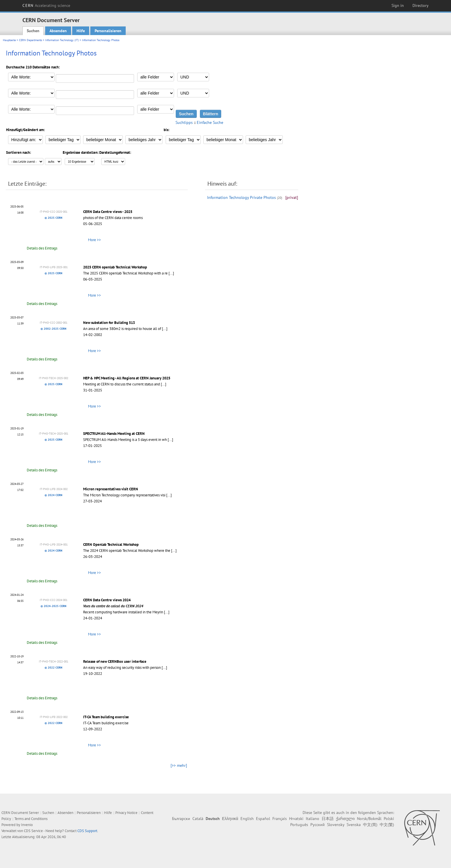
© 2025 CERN (53, 218)
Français (280, 819)
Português (299, 825)
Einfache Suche (210, 122)
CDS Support (87, 831)
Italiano (313, 819)
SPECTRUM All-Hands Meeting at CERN (114, 434)
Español (263, 819)
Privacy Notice (126, 813)
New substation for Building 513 (109, 323)
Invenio (27, 825)
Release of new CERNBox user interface (115, 661)
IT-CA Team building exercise (106, 717)
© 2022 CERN (53, 668)
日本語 (328, 819)
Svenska (354, 825)
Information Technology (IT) (62, 40)
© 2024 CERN (53, 495)
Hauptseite (9, 40)
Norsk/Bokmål (369, 819)
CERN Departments (30, 40)
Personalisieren (108, 31)
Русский (318, 825)
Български (181, 819)
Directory (421, 5)
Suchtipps (184, 122)
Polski (389, 819)
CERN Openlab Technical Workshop (111, 545)
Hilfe (81, 31)
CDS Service (33, 831)
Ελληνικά (230, 819)
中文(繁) (387, 825)
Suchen (33, 31)
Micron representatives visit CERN (111, 489)
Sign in (398, 5)
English (247, 819)
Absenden (58, 31)
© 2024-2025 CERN (53, 606)
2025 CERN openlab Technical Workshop (115, 267)
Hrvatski (296, 819)
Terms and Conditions (31, 819)
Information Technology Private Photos (241, 197)
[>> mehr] (179, 765)
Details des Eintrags (42, 248)
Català (198, 819)
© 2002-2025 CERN (53, 329)
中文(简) (370, 825)
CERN (46, 5)
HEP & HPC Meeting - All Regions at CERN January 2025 (127, 378)
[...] (171, 273)
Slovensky (336, 825)
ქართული (345, 819)
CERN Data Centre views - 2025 (108, 212)
